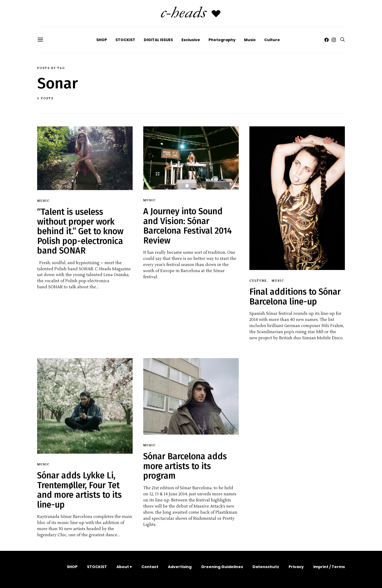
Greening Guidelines (222, 567)
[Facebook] (327, 40)
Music (250, 40)
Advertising (180, 567)
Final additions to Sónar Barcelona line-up (295, 297)
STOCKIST (125, 40)
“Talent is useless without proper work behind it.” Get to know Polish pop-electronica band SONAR (80, 231)
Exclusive (191, 40)
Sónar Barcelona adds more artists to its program (185, 466)
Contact (150, 567)
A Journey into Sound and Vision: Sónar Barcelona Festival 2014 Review (188, 226)
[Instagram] (334, 40)
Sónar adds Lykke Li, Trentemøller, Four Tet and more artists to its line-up (79, 490)
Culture (272, 40)
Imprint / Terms (329, 567)
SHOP (102, 40)
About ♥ (124, 567)
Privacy (296, 567)
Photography (222, 40)
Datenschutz (266, 567)
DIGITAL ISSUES (158, 40)
